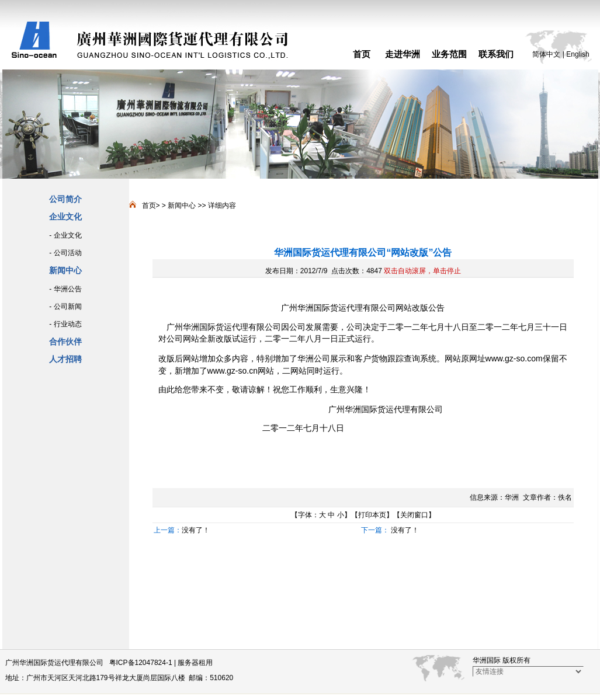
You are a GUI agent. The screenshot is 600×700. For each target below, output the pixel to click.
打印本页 (372, 515)
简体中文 (546, 54)
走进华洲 (403, 54)
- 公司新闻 (65, 307)
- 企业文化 (65, 235)
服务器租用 (195, 663)
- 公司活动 (65, 253)
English (578, 54)
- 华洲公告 (65, 289)
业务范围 (449, 54)
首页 (362, 54)
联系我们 (496, 54)
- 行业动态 (65, 324)
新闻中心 (182, 206)
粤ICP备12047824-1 (141, 663)
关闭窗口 (414, 515)
